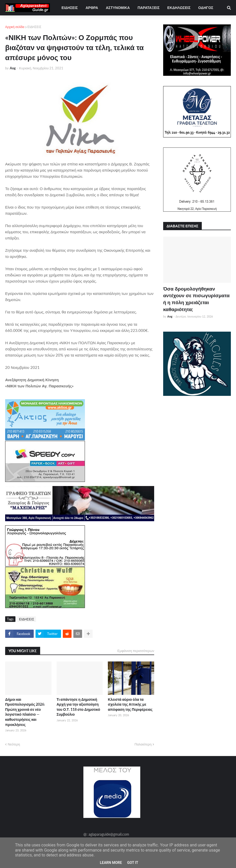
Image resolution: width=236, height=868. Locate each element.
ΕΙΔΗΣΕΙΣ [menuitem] (70, 8)
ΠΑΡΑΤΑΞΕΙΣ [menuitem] (148, 8)
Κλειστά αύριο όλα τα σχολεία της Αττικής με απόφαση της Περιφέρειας (130, 704)
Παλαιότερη (143, 744)
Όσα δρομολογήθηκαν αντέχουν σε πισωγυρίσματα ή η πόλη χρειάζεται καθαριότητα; (196, 299)
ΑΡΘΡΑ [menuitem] (92, 8)
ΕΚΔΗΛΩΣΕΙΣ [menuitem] (179, 8)
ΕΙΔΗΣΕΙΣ (34, 27)
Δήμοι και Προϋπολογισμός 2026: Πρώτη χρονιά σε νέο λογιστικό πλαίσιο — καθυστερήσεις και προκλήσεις (25, 712)
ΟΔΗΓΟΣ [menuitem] (206, 8)
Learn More (111, 863)
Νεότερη (14, 744)
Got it (133, 863)
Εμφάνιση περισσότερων (136, 651)
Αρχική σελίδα (15, 27)
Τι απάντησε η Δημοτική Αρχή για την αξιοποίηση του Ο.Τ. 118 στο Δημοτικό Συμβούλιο (78, 707)
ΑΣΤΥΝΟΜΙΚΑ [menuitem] (118, 8)
